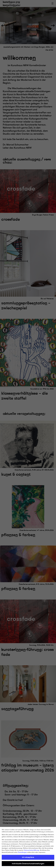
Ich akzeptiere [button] (28, 857)
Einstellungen (22, 852)
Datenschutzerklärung (31, 850)
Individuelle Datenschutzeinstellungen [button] (28, 864)
